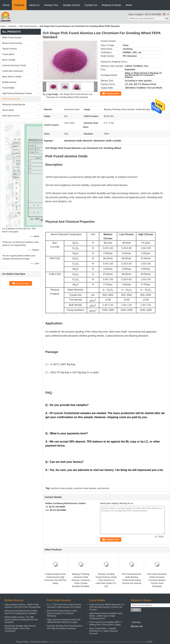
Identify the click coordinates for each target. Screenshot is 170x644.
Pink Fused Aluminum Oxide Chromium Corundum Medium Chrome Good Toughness (157, 580)
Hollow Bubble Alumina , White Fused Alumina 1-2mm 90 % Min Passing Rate (23, 606)
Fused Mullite (8, 88)
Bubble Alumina (9, 82)
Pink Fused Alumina (28, 26)
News (129, 5)
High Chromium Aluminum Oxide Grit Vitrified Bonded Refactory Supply (64, 621)
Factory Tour (51, 5)
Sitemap (136, 622)
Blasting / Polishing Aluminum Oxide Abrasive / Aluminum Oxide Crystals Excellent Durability (81, 580)
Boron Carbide (9, 60)
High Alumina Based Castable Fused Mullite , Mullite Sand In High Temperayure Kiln (106, 616)
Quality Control (71, 5)
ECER (150, 642)
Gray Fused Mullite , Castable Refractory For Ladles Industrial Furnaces (103, 631)
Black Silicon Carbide (12, 77)
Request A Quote (111, 5)
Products (19, 5)
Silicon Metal (8, 110)
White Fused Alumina (12, 38)
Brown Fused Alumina (12, 43)
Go (167, 18)
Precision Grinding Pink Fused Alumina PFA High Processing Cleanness (64, 627)
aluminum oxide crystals (62, 488)
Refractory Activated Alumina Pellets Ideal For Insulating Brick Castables (21, 612)
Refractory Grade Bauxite (14, 105)
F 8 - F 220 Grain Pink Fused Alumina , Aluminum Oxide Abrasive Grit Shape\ (64, 606)
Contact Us (91, 5)
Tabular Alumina (9, 49)
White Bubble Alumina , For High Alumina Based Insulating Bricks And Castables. (21, 620)
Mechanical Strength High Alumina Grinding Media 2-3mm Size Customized (20, 628)
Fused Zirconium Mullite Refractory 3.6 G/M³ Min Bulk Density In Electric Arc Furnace (107, 607)
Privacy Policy (22, 642)
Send (136, 610)
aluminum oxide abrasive (85, 488)
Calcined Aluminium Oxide (14, 65)
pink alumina (103, 488)
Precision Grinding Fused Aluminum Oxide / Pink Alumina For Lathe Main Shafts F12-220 (106, 580)
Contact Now (112, 93)
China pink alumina (39, 642)
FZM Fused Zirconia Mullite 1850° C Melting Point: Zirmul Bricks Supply (105, 623)
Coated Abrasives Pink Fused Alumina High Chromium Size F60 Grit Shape (55, 579)
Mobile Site (137, 626)
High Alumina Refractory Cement (17, 93)
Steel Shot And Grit (11, 116)
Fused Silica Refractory (13, 71)
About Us (34, 5)
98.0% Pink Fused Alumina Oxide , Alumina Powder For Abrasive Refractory (63, 613)
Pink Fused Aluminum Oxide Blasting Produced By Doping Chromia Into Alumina (132, 579)
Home (6, 5)
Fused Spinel (8, 54)
